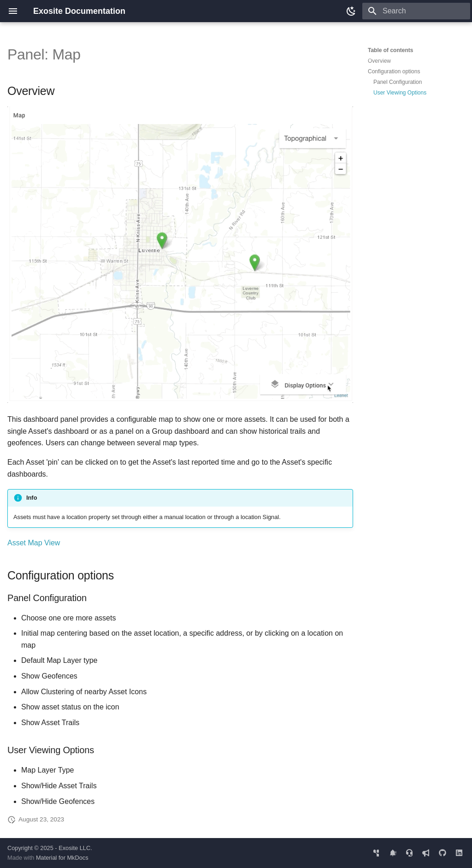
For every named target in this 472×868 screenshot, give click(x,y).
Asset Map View (34, 543)
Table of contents (390, 50)
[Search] (416, 11)
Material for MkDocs (62, 858)
